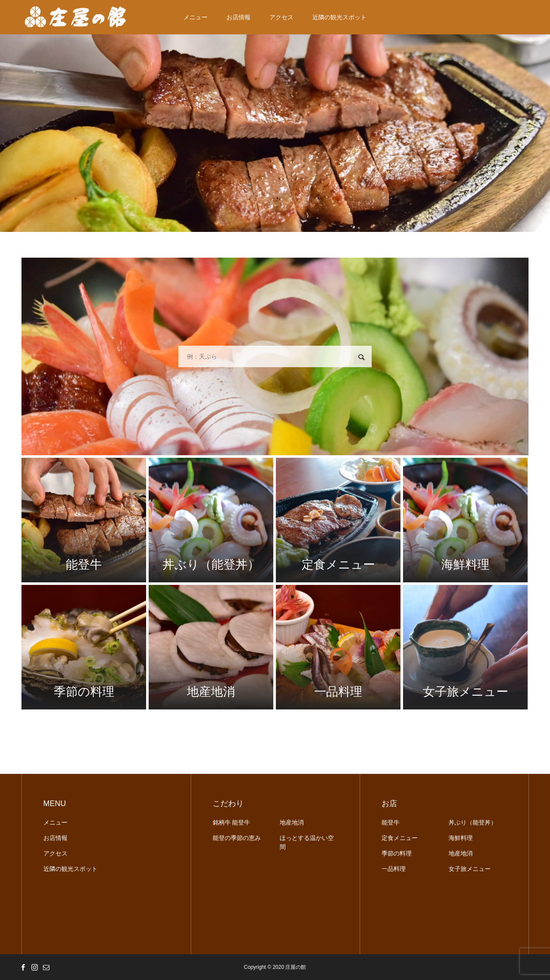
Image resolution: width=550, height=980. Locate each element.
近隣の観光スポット (339, 17)
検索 (361, 357)
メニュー (196, 17)
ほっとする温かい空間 (307, 842)
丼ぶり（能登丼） (473, 822)
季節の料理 (397, 853)
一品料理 (394, 869)
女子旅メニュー (470, 869)
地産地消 (292, 822)
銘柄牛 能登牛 (232, 822)
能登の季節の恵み (237, 838)
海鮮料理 (461, 838)
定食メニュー (400, 838)
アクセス (281, 17)
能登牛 (391, 822)
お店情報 (238, 17)
